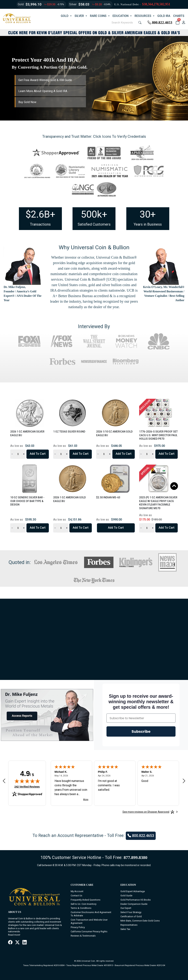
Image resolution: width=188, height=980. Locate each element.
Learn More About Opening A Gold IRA (43, 91)
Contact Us (76, 896)
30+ (148, 214)
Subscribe (141, 731)
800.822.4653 (160, 23)
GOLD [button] (65, 16)
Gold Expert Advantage (133, 891)
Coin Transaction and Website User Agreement (89, 921)
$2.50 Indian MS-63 (108, 497)
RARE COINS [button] (98, 16)
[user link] (184, 23)
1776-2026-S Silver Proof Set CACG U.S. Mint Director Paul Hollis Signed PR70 (158, 435)
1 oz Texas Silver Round (69, 432)
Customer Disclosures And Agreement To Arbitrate (91, 914)
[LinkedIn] (25, 942)
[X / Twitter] (17, 942)
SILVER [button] (79, 16)
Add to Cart (38, 454)
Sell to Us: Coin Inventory (84, 904)
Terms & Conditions (81, 908)
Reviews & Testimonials (83, 936)
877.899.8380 (135, 857)
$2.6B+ (40, 214)
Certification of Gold (131, 916)
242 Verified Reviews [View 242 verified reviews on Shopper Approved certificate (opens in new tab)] (27, 786)
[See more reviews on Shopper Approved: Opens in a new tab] (146, 812)
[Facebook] (10, 942)
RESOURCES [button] (143, 16)
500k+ (94, 214)
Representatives (129, 925)
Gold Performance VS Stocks (136, 900)
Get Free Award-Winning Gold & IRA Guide (45, 80)
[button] (177, 23)
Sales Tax (125, 929)
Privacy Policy (78, 927)
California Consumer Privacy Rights (89, 931)
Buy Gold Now (27, 102)
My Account (77, 891)
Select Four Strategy (131, 912)
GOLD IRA (164, 16)
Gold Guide (126, 896)
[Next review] (184, 781)
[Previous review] (4, 781)
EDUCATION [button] (121, 16)
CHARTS (179, 16)
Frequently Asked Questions (86, 900)
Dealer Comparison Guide (134, 904)
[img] (27, 781)
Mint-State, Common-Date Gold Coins (140, 921)
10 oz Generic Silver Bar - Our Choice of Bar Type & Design (27, 501)
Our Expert (126, 908)
